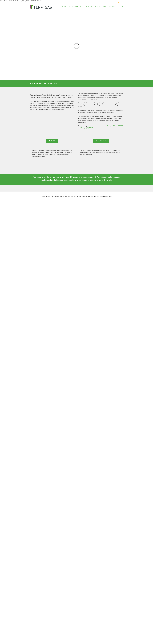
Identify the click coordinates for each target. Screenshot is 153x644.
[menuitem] (65, 6)
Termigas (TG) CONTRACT (115, 126)
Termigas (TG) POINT (87, 128)
